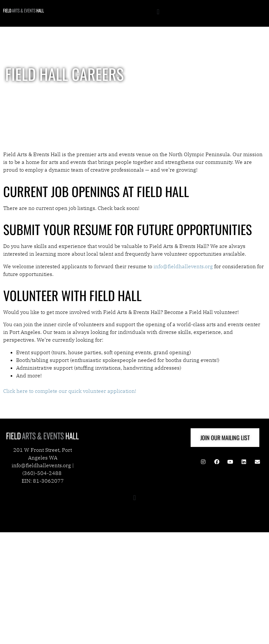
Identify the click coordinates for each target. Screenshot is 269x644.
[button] (158, 12)
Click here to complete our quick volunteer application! (70, 391)
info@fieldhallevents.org (183, 266)
